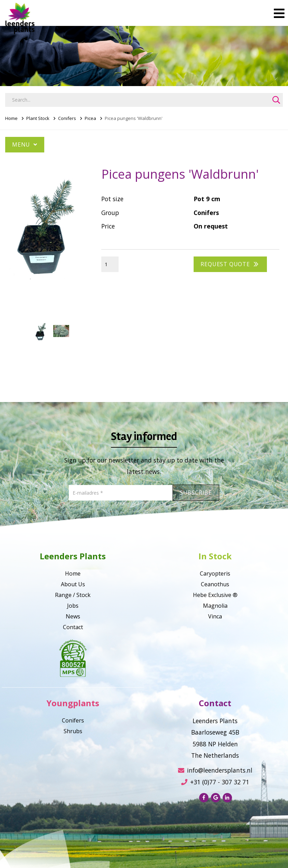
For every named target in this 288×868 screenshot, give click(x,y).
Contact (73, 627)
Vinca (215, 616)
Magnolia (215, 606)
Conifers (67, 118)
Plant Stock (38, 118)
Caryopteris (215, 573)
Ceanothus (215, 584)
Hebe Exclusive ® (215, 595)
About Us (73, 584)
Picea (90, 118)
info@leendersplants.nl (215, 770)
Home (11, 118)
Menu (25, 144)
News (73, 616)
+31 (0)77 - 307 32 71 (215, 782)
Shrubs (73, 731)
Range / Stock (73, 595)
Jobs (73, 606)
